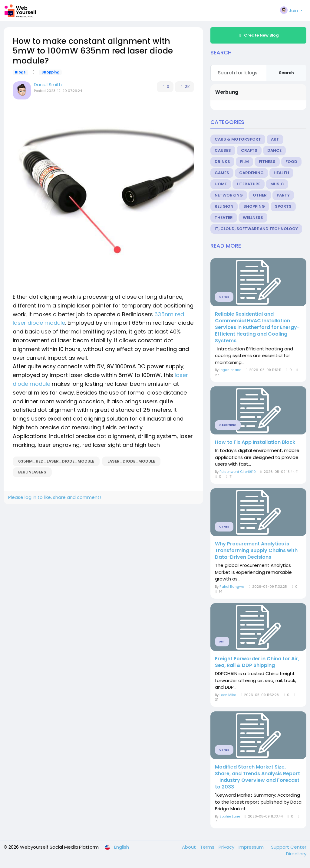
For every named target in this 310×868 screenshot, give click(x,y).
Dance (274, 150)
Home (221, 184)
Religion (224, 206)
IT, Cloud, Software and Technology (256, 229)
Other (260, 195)
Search (286, 73)
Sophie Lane (230, 816)
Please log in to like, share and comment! (54, 497)
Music (277, 184)
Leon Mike (228, 695)
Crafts (249, 150)
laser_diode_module (131, 461)
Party (283, 195)
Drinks (222, 162)
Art (275, 139)
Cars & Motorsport (238, 139)
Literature (249, 184)
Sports (283, 206)
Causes (223, 150)
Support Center (289, 847)
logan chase (230, 370)
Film (244, 162)
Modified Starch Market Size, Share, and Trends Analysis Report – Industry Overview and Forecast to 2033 (257, 777)
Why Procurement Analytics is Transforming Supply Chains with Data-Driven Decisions (256, 551)
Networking (229, 195)
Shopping (51, 72)
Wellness (253, 218)
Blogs (20, 72)
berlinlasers (32, 472)
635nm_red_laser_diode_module (56, 461)
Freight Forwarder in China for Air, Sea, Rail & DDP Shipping (257, 662)
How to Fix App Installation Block (255, 442)
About (190, 847)
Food (291, 162)
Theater (224, 218)
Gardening (251, 173)
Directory (296, 854)
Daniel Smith (48, 85)
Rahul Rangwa (232, 587)
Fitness (267, 162)
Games (222, 173)
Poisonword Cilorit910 (238, 472)
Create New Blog (258, 35)
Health (281, 173)
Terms (208, 847)
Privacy (227, 847)
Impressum (252, 847)
